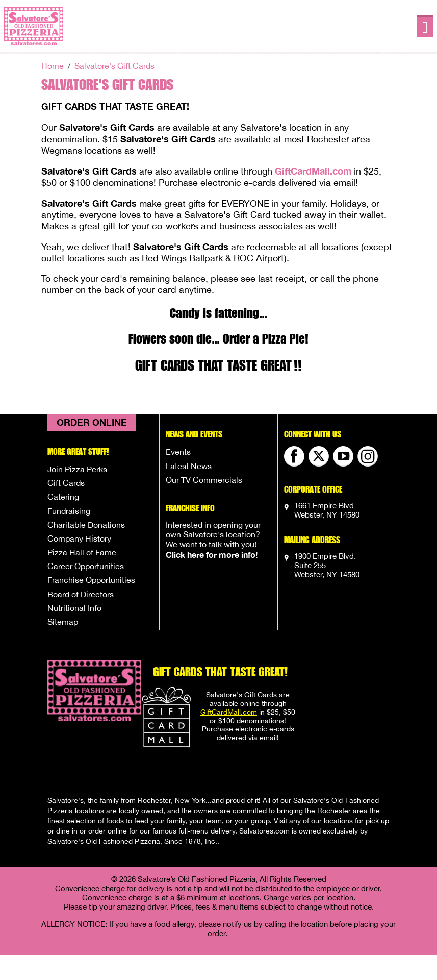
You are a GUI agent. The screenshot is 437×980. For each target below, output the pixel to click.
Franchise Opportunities (91, 580)
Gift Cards (66, 483)
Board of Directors (81, 594)
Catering (63, 497)
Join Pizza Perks (77, 469)
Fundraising (69, 511)
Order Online (92, 422)
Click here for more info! (212, 555)
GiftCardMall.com (313, 171)
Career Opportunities (86, 566)
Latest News (189, 466)
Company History (79, 538)
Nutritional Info (74, 608)
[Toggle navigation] (425, 26)
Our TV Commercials (204, 480)
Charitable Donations (86, 525)
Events (178, 452)
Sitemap (63, 622)
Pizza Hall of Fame (82, 552)
